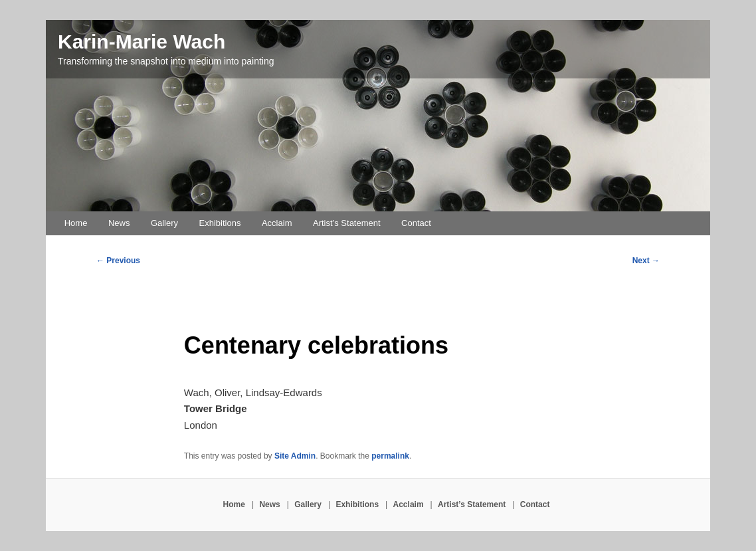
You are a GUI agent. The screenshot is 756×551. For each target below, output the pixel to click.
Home (76, 223)
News (119, 223)
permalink (390, 456)
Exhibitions (220, 223)
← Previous (118, 261)
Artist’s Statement (347, 223)
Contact (416, 223)
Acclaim (277, 223)
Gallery (164, 223)
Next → (646, 261)
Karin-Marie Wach (142, 42)
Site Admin (295, 456)
